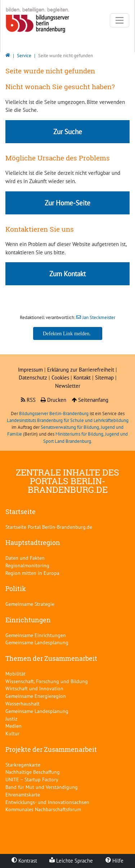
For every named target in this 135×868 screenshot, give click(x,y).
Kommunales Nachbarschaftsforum (43, 809)
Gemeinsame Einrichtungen (36, 635)
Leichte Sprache (71, 861)
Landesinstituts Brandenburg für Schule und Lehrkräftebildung (68, 420)
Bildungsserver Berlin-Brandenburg (54, 413)
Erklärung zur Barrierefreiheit (81, 370)
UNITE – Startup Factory (32, 779)
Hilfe (114, 861)
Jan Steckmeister (99, 317)
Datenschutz (33, 378)
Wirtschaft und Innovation (34, 688)
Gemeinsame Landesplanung (37, 642)
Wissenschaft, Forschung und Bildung (47, 681)
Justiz (11, 719)
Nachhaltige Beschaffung (33, 772)
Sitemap (104, 378)
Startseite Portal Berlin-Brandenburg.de (49, 527)
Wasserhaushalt (22, 703)
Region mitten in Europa (32, 573)
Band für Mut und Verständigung (42, 787)
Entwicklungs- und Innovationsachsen (47, 802)
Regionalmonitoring (27, 565)
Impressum (30, 370)
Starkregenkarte (23, 765)
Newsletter (68, 386)
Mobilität (15, 674)
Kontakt (83, 378)
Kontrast (24, 861)
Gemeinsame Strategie (30, 604)
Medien (13, 726)
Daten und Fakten (25, 558)
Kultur (12, 733)
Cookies (60, 378)
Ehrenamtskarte (23, 794)
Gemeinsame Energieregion (36, 696)
